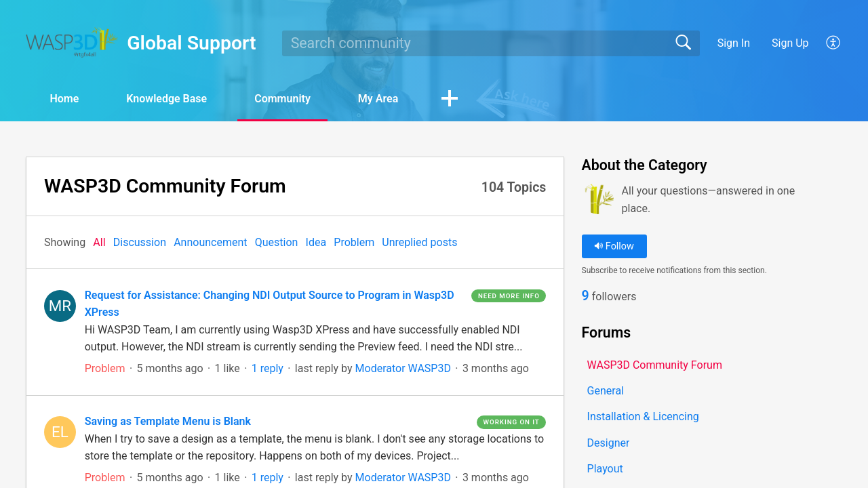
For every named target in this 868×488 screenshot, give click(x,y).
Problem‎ (354, 242)
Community (282, 99)
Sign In (734, 43)
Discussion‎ (140, 242)
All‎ (99, 242)
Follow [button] (614, 246)
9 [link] (586, 296)
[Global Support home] (72, 42)
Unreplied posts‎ (419, 242)
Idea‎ (316, 242)
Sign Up (790, 43)
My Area (378, 99)
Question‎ (277, 242)
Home (64, 99)
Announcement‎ (210, 242)
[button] (834, 43)
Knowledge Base (166, 99)
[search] (491, 43)
